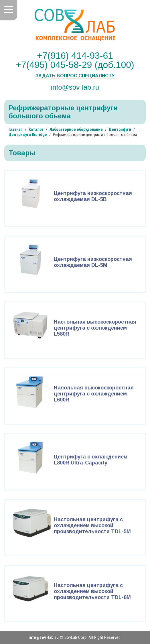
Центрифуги (120, 129)
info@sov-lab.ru (75, 87)
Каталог (36, 129)
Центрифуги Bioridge (28, 135)
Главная (16, 129)
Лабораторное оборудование (76, 129)
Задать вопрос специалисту (75, 76)
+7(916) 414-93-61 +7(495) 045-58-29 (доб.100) (75, 60)
